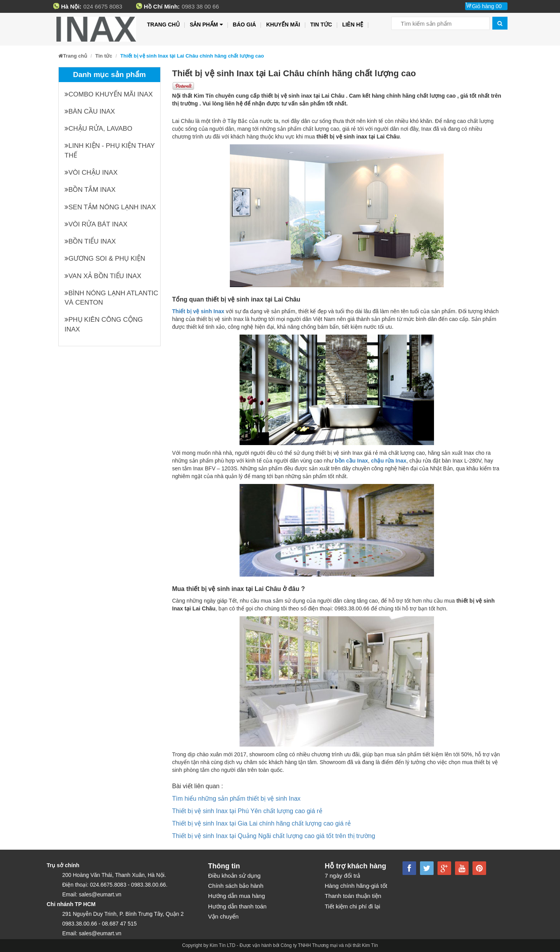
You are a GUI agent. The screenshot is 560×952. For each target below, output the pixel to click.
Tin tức (321, 25)
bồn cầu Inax (351, 461)
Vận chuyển (223, 916)
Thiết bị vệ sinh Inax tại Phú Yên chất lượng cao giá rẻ (247, 811)
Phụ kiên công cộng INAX (104, 324)
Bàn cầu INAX (90, 111)
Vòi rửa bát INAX (96, 224)
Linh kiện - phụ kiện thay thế (110, 150)
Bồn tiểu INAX (90, 241)
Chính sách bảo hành (236, 886)
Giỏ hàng (487, 6)
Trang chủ (163, 25)
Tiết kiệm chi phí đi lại (353, 906)
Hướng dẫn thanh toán (237, 906)
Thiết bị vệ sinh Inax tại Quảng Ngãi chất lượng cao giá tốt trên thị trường (274, 836)
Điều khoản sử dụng (234, 876)
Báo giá (245, 25)
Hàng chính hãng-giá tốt (356, 886)
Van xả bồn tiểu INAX (103, 276)
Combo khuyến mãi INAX (109, 94)
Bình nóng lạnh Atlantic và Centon (111, 298)
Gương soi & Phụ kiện (105, 259)
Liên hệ (353, 25)
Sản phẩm (206, 25)
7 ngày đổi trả (342, 876)
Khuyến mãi (283, 25)
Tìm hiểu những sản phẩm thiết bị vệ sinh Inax (236, 799)
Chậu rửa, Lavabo (98, 129)
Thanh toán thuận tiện (353, 896)
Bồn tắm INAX (90, 190)
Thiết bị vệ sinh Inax (198, 311)
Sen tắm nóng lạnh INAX (110, 207)
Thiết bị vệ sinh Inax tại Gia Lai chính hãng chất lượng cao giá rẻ (262, 823)
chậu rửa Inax (389, 461)
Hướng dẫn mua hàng (236, 896)
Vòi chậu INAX (91, 173)
